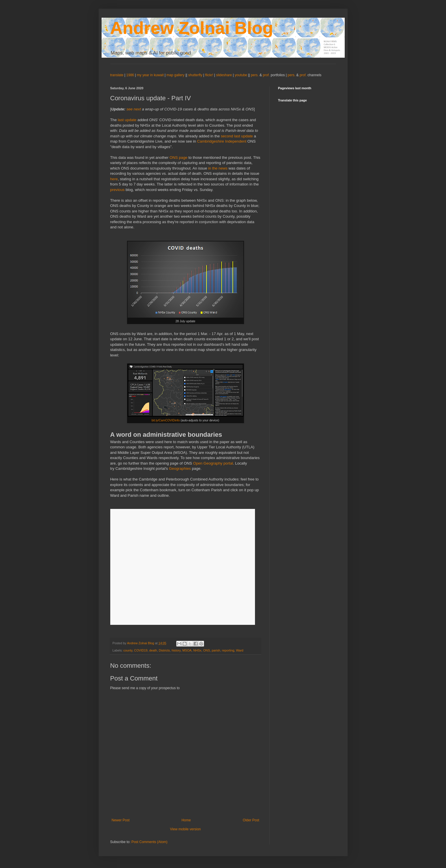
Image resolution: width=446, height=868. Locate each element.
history (176, 650)
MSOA (187, 650)
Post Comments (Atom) (149, 842)
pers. (255, 75)
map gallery (175, 75)
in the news (217, 168)
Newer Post (121, 820)
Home (186, 820)
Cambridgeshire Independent (222, 141)
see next (134, 109)
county (128, 650)
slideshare (224, 75)
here (114, 179)
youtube (241, 75)
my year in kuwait (150, 75)
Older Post (251, 820)
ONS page (179, 158)
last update (127, 120)
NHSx (197, 650)
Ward (239, 650)
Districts (164, 650)
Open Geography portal (213, 463)
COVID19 (141, 650)
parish (216, 650)
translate (117, 75)
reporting (228, 650)
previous (118, 190)
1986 (131, 75)
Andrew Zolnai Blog (192, 28)
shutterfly (195, 75)
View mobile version (185, 829)
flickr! (209, 75)
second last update (237, 136)
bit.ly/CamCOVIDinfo (166, 420)
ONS (207, 650)
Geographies (180, 468)
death (153, 650)
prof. (266, 75)
